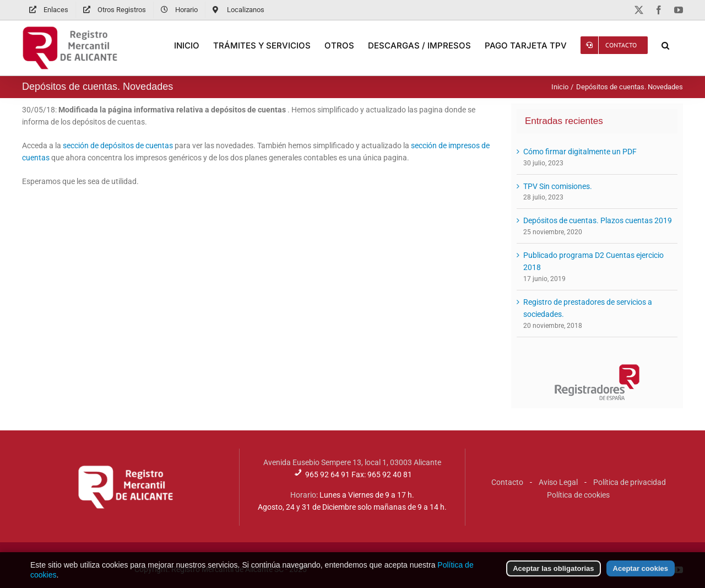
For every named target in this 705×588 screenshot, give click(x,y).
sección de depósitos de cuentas (118, 145)
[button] (665, 45)
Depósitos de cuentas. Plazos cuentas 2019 (598, 220)
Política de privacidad (630, 482)
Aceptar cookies (641, 577)
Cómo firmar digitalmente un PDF (580, 152)
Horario (303, 495)
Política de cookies (578, 495)
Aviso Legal (558, 482)
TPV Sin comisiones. (558, 186)
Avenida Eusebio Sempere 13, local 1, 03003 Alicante (352, 462)
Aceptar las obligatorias (553, 577)
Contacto (507, 482)
